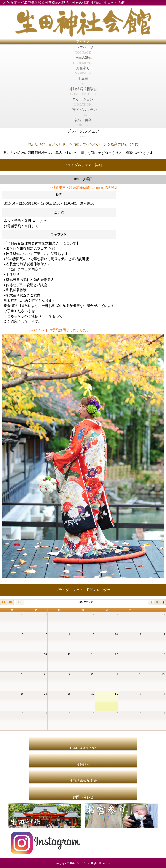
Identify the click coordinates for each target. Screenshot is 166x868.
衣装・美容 (83, 123)
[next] (10, 602)
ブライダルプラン (83, 112)
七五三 (83, 81)
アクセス (83, 42)
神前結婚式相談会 (83, 91)
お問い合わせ (83, 797)
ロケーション (83, 102)
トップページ (83, 50)
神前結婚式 (83, 60)
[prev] (3, 602)
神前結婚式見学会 (83, 781)
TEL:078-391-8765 (83, 748)
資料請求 (83, 764)
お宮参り (83, 71)
